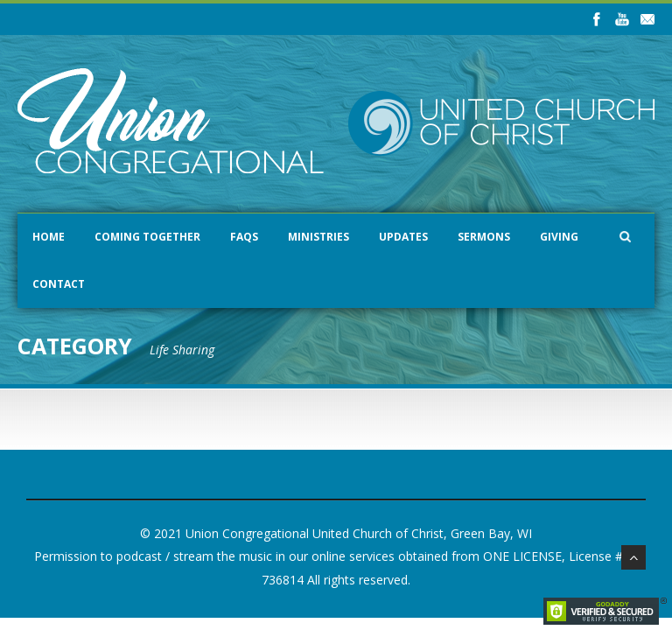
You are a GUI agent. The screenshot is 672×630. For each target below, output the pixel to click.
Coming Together (147, 237)
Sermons (484, 237)
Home (49, 237)
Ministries (318, 237)
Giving (559, 237)
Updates (403, 237)
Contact (59, 284)
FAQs (244, 237)
